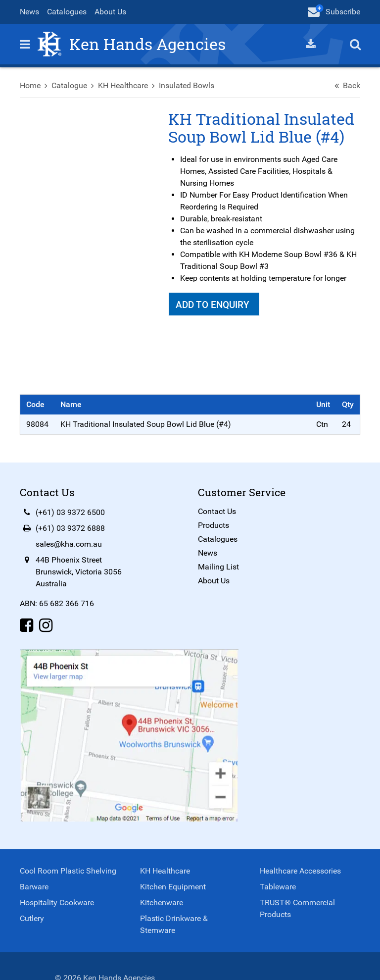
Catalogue (69, 85)
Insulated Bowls (187, 85)
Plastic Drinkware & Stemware (174, 924)
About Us (110, 12)
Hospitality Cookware (57, 903)
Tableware (278, 887)
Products (214, 525)
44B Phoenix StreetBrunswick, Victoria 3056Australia (79, 572)
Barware (34, 887)
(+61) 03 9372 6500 (70, 512)
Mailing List (218, 567)
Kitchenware (162, 903)
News (29, 12)
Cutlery (32, 918)
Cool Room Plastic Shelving (68, 871)
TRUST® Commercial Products (297, 908)
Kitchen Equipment (173, 887)
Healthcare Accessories (300, 871)
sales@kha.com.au (69, 544)
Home (30, 85)
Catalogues (67, 12)
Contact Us (217, 511)
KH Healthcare (123, 85)
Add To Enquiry (214, 305)
